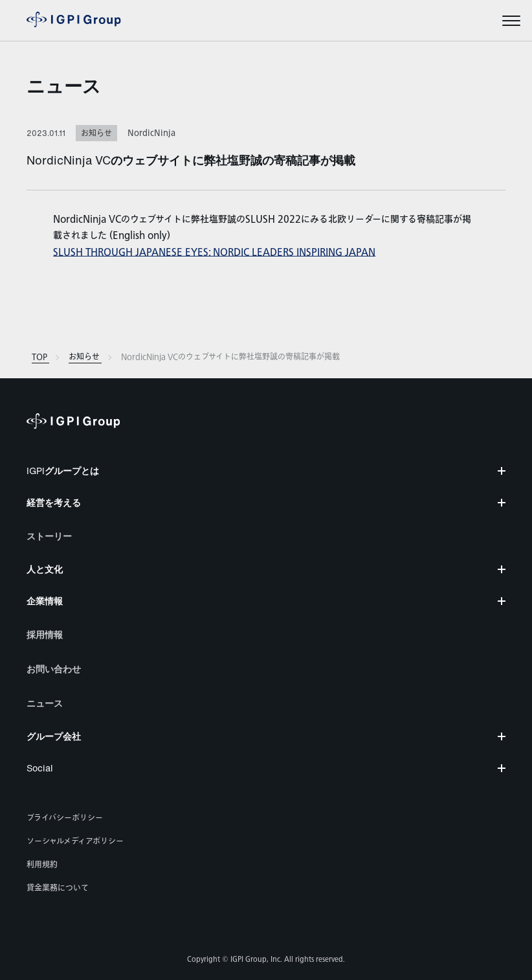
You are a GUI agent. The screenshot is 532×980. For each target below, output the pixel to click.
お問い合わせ (54, 669)
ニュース (64, 86)
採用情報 (45, 634)
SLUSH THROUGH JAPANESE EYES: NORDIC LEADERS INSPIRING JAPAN (214, 252)
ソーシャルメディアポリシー (75, 841)
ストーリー (49, 536)
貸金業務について (58, 888)
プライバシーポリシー (65, 818)
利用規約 (42, 865)
